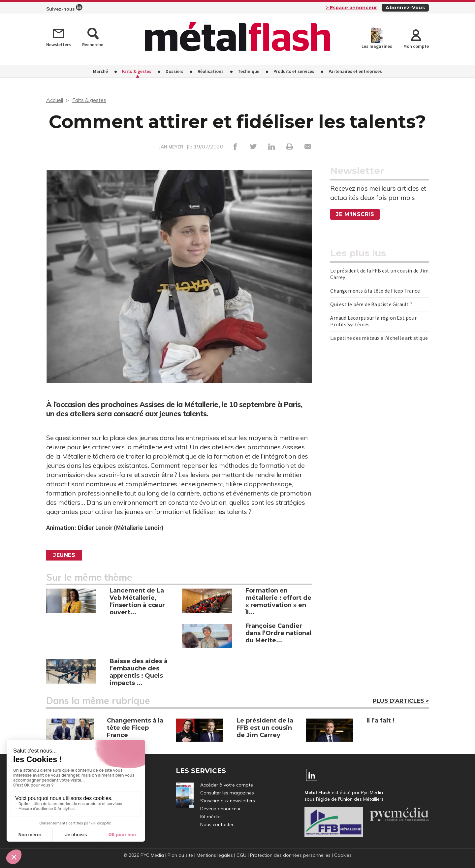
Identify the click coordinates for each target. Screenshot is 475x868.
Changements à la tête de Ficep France (375, 291)
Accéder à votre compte (227, 785)
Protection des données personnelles (290, 855)
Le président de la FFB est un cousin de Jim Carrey (379, 274)
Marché (100, 71)
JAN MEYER (171, 147)
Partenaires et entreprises (355, 71)
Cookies (343, 855)
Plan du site (180, 855)
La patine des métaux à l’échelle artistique (379, 338)
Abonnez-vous (405, 8)
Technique (249, 71)
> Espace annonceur (351, 8)
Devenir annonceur (221, 809)
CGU (241, 855)
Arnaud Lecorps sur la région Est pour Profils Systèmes (373, 321)
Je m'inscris (355, 214)
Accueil (55, 100)
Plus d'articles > (401, 701)
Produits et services (294, 71)
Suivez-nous (64, 8)
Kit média (210, 817)
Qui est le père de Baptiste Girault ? (371, 304)
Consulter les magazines (227, 793)
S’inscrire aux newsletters (228, 801)
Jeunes (64, 555)
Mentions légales (215, 855)
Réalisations (211, 71)
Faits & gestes (137, 71)
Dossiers (174, 71)
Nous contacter (217, 824)
